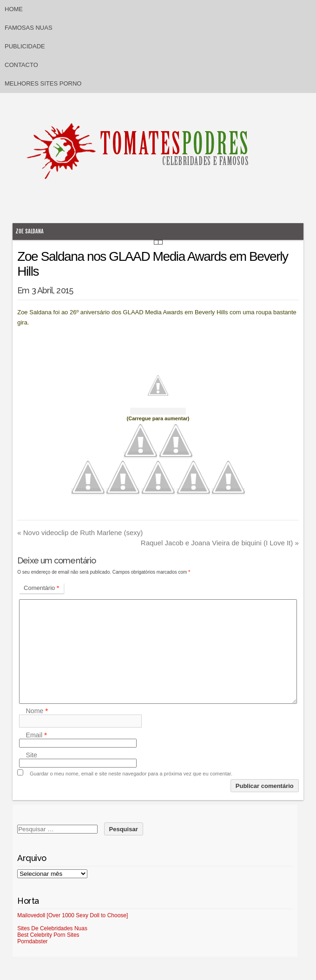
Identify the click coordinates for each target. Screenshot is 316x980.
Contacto (21, 65)
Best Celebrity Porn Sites (48, 935)
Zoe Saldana (30, 231)
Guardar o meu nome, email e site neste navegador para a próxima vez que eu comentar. (131, 774)
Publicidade (25, 46)
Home (14, 9)
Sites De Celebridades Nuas (52, 928)
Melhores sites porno (43, 83)
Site (31, 755)
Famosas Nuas (29, 28)
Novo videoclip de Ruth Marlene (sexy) (80, 533)
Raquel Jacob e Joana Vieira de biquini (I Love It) (220, 543)
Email (36, 735)
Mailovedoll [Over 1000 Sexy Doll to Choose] (72, 915)
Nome (37, 711)
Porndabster (32, 941)
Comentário (41, 588)
